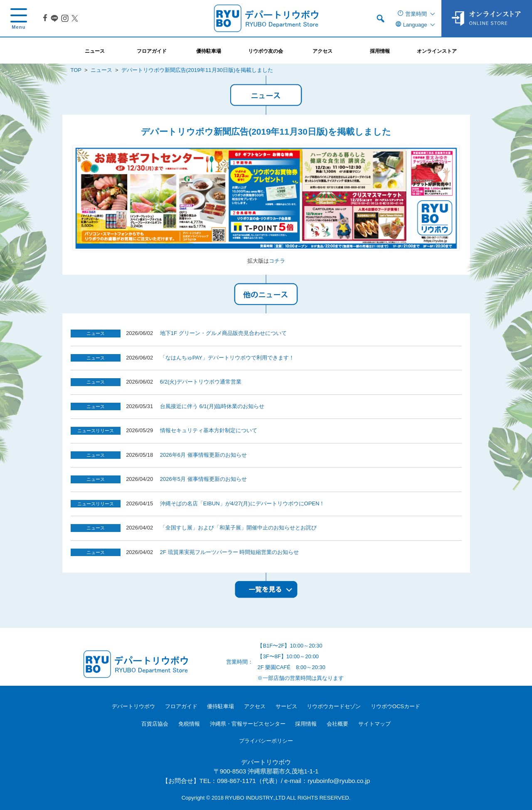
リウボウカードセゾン (334, 706)
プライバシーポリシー (266, 741)
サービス (286, 706)
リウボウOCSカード (395, 706)
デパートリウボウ (133, 706)
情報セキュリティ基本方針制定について (209, 430)
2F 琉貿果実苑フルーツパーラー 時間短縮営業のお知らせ (229, 552)
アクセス (255, 706)
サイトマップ (374, 724)
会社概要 (337, 724)
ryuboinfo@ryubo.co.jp (339, 781)
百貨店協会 (155, 724)
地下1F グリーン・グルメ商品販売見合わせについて (223, 333)
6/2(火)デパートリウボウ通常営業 (201, 382)
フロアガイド (181, 706)
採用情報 (306, 724)
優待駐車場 (220, 706)
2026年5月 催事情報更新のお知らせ (203, 479)
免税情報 (189, 724)
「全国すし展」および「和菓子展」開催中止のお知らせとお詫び (238, 528)
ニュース (101, 70)
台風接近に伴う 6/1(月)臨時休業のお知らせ (212, 406)
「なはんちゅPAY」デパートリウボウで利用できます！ (227, 358)
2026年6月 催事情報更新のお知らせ (203, 455)
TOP (76, 70)
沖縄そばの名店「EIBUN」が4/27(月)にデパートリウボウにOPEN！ (243, 503)
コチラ (277, 261)
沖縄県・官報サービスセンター (248, 724)
